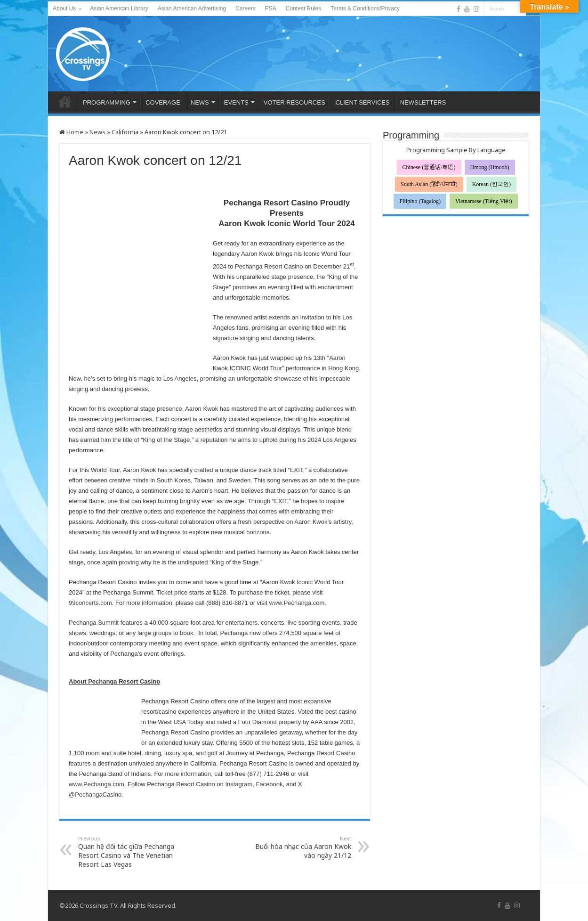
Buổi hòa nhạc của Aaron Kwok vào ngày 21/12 (303, 847)
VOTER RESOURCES (294, 102)
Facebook (269, 784)
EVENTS (236, 102)
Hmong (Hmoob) (490, 167)
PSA (271, 8)
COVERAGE (163, 102)
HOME (65, 101)
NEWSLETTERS (423, 102)
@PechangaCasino (95, 795)
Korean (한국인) (491, 184)
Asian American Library (119, 8)
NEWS (200, 102)
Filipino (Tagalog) (420, 201)
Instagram (239, 784)
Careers (246, 8)
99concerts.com (90, 603)
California (125, 132)
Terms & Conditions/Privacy (365, 8)
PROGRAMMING (107, 102)
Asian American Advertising (192, 8)
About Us (64, 8)
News (97, 132)
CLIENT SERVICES (363, 102)
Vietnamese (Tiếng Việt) (484, 201)
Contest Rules (303, 8)
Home (71, 132)
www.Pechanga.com (297, 603)
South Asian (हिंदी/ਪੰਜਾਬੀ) (429, 184)
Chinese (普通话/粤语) (429, 167)
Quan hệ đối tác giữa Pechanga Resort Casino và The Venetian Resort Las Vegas (126, 852)
